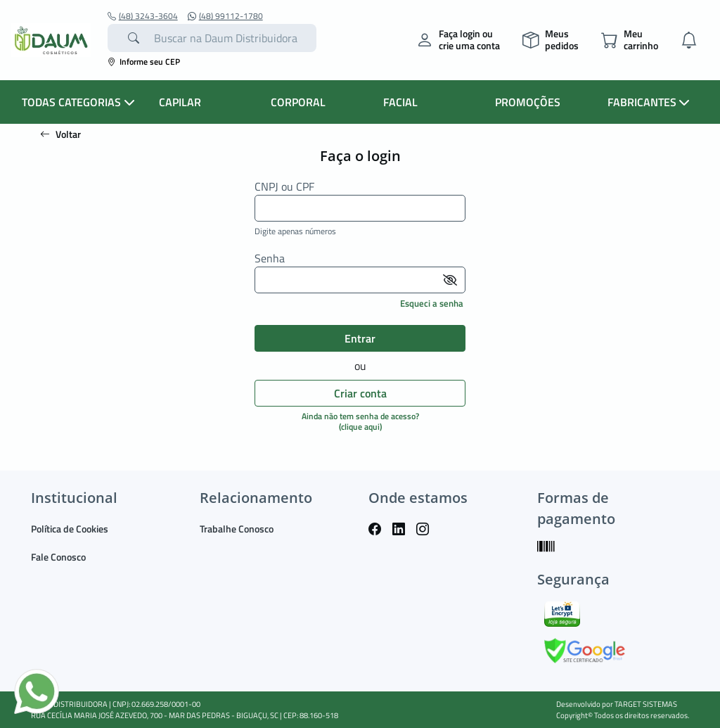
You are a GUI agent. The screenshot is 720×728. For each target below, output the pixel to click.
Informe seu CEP (144, 62)
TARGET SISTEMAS (646, 704)
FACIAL (400, 102)
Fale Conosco (58, 557)
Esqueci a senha (432, 303)
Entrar (360, 338)
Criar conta (360, 393)
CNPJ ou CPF (284, 187)
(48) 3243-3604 (143, 16)
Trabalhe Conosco (237, 529)
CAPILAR (180, 102)
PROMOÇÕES (528, 102)
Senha (270, 258)
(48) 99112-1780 (225, 16)
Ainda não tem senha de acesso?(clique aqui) (360, 421)
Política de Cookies (70, 529)
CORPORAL (298, 102)
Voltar (60, 134)
